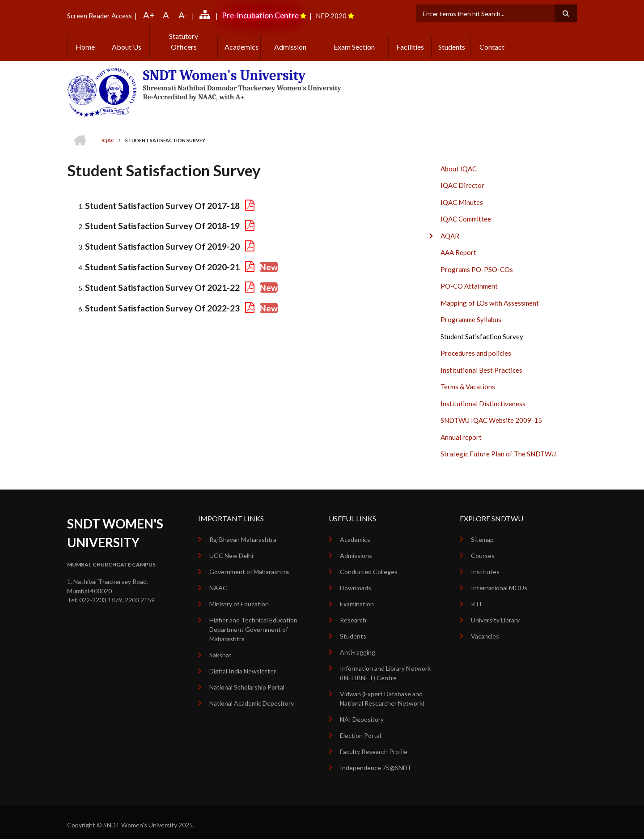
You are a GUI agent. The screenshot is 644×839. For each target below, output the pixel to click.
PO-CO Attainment (469, 277)
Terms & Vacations (468, 378)
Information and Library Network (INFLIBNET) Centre (385, 664)
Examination (357, 595)
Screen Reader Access (100, 16)
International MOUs (499, 579)
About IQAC (459, 160)
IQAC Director (462, 177)
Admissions (356, 547)
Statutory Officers (184, 38)
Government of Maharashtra (249, 563)
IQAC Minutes (462, 193)
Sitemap (482, 530)
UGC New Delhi (231, 547)
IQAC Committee (466, 210)
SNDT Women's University (221, 66)
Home (85, 38)
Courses (483, 547)
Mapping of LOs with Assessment (490, 294)
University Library (495, 611)
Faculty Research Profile (374, 743)
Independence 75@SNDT (376, 759)
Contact (492, 38)
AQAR (450, 227)
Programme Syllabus (471, 311)
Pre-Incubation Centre (260, 15)
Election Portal (360, 726)
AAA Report (458, 244)
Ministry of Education (239, 595)
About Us (127, 38)
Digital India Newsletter (243, 662)
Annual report (461, 428)
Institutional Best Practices (481, 361)
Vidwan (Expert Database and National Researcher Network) (382, 690)
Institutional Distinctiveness (483, 395)
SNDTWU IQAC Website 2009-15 (491, 412)
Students (451, 38)
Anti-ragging (358, 643)
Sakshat (220, 646)
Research (353, 611)
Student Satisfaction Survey (482, 328)
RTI (476, 595)
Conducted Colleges (369, 563)
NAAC (218, 579)
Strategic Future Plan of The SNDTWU (498, 445)
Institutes (485, 563)
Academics (239, 38)
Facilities (410, 38)
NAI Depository (362, 710)
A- (183, 15)
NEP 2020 (331, 16)
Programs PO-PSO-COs (477, 260)
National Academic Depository (252, 694)
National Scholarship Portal (247, 678)
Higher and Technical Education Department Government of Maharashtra (253, 620)
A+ (149, 15)
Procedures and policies (476, 345)
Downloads (356, 579)
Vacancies (485, 627)
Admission (290, 38)
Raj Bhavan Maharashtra (243, 530)
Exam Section (354, 38)
